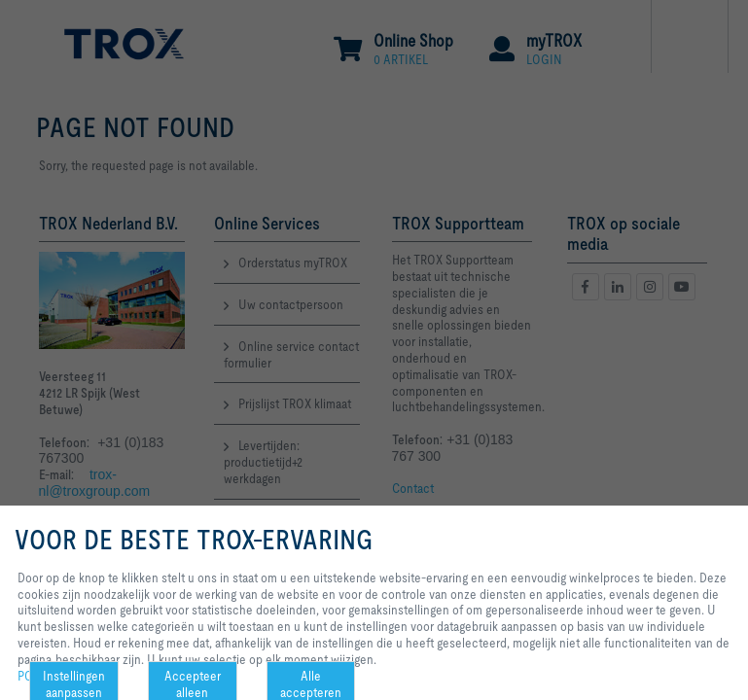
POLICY (38, 676)
